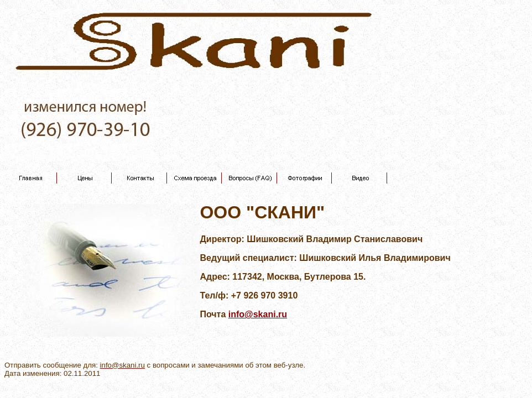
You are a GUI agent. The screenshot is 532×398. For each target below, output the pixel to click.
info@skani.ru (258, 314)
